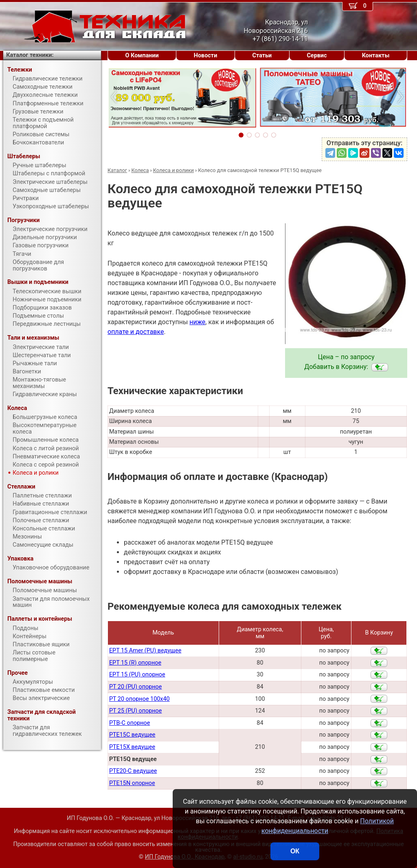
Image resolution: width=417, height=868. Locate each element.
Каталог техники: (30, 55)
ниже (197, 322)
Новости (206, 56)
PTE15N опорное (132, 783)
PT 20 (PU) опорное (136, 687)
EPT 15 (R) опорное (135, 663)
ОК (295, 851)
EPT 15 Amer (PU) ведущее (145, 651)
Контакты (376, 56)
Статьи (262, 56)
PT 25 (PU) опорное (136, 711)
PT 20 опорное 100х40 (139, 699)
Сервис (317, 56)
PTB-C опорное (129, 723)
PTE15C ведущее (132, 735)
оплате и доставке (136, 332)
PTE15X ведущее (132, 747)
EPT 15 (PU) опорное (137, 675)
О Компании (142, 56)
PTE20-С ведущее (133, 771)
